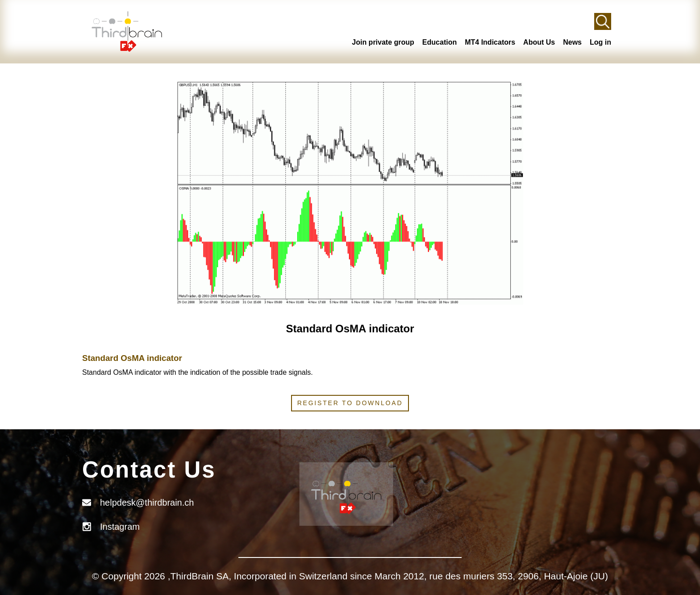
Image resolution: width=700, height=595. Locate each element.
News (572, 42)
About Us (539, 42)
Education (440, 42)
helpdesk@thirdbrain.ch (147, 503)
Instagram (120, 527)
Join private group (383, 42)
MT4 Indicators (490, 42)
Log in (600, 42)
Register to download (350, 403)
